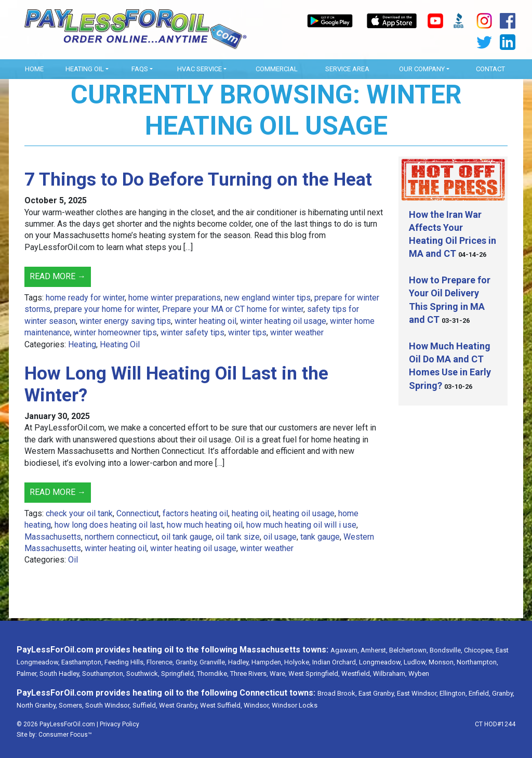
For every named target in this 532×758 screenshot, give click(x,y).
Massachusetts (53, 537)
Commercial (277, 69)
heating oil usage (304, 513)
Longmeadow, (381, 662)
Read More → (58, 276)
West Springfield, (314, 674)
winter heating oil (205, 321)
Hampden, (267, 662)
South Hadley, (60, 674)
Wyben (419, 674)
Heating (82, 344)
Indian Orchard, (335, 662)
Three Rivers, (249, 674)
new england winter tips (268, 298)
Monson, (442, 662)
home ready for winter (85, 298)
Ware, (278, 674)
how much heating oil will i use (301, 525)
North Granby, (37, 705)
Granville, (213, 662)
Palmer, (27, 674)
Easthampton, (82, 662)
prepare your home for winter (106, 309)
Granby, (187, 662)
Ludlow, (415, 662)
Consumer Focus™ (65, 735)
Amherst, (374, 650)
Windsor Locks (295, 705)
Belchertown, (409, 650)
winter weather (297, 332)
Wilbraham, (390, 674)
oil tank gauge (187, 537)
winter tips (247, 332)
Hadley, (239, 662)
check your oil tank (79, 513)
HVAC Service (199, 69)
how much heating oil (205, 525)
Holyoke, (297, 662)
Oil (73, 560)
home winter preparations (175, 298)
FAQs (140, 69)
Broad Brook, (337, 693)
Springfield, (178, 674)
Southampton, (103, 674)
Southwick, (143, 674)
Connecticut (138, 513)
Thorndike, (213, 674)
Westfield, (356, 674)
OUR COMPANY (422, 69)
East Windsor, (417, 693)
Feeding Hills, (125, 662)
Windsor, (257, 705)
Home (34, 69)
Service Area (347, 69)
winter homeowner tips (115, 332)
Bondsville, (446, 650)
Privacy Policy (119, 724)
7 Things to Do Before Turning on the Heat (198, 180)
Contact (490, 69)
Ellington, (453, 693)
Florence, (160, 662)
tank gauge (320, 537)
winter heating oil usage (283, 321)
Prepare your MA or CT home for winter (233, 309)
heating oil (250, 513)
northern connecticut (121, 537)
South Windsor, (108, 705)
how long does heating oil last (109, 525)
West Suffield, (221, 705)
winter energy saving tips (125, 321)
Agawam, (345, 650)
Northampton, (477, 662)
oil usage (280, 537)
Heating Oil (85, 69)
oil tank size (238, 537)
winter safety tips (192, 332)
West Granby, (179, 705)
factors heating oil (195, 513)
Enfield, (480, 693)
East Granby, (377, 693)
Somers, (71, 705)
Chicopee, (479, 650)
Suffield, (145, 705)
